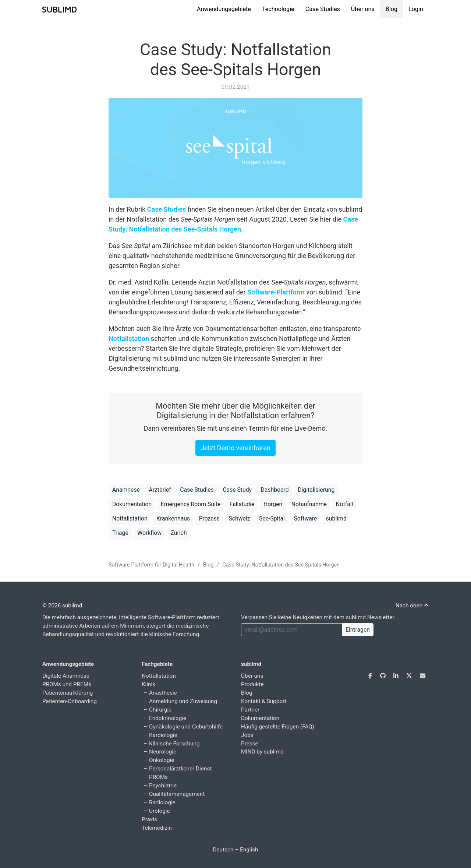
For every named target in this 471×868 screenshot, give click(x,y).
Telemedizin (157, 828)
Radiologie (162, 802)
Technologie (278, 9)
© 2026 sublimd (62, 606)
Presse (250, 744)
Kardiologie (163, 735)
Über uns (363, 9)
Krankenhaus (173, 518)
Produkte (252, 684)
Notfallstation (129, 338)
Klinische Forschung (174, 744)
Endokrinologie (168, 718)
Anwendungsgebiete (224, 9)
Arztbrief (160, 490)
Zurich (179, 533)
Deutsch (223, 850)
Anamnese (126, 490)
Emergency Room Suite (191, 504)
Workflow (149, 533)
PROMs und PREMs (67, 684)
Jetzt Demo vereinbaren (235, 448)
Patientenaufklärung (68, 693)
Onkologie (162, 760)
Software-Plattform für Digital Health (151, 565)
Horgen (273, 504)
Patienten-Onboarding (70, 701)
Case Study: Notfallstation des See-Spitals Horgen (235, 59)
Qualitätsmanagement (177, 794)
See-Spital (272, 518)
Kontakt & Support (264, 701)
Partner (250, 710)
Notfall (344, 504)
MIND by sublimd (262, 752)
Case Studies (323, 9)
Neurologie (163, 752)
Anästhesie (163, 693)
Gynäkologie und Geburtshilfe (186, 727)
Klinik (148, 684)
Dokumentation (132, 504)
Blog (392, 9)
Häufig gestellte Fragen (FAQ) (278, 727)
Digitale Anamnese (66, 676)
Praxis (149, 819)
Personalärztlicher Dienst (180, 769)
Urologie (160, 811)
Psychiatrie (163, 786)
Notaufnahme (309, 504)
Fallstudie (242, 504)
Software (305, 518)
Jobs (247, 735)
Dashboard (275, 490)
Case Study (237, 490)
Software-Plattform (276, 292)
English (249, 850)
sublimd (336, 518)
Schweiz (239, 518)
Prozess (209, 518)
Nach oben (412, 606)
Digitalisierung (316, 490)
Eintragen (358, 630)
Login (416, 9)
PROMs (158, 777)
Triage (120, 533)
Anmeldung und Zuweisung (183, 701)
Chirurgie (160, 710)
